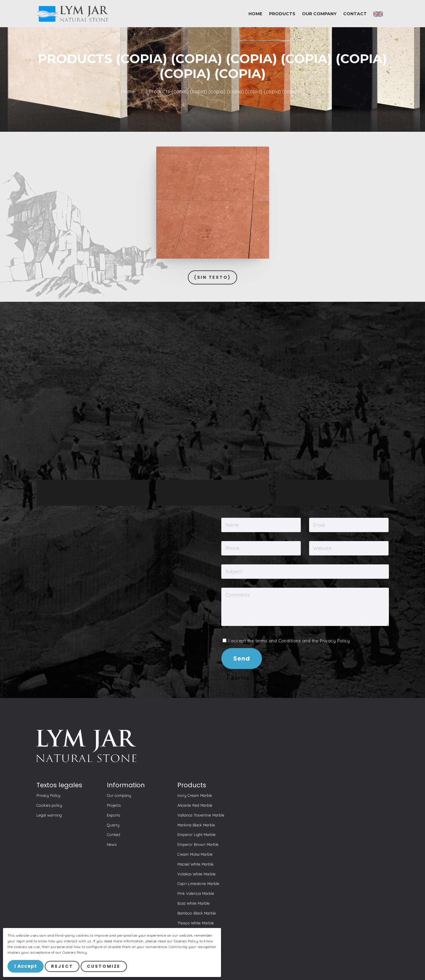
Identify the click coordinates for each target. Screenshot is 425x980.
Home (128, 92)
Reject (63, 967)
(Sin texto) (212, 277)
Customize (104, 967)
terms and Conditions (278, 641)
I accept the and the (286, 641)
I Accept (26, 966)
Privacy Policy (335, 641)
